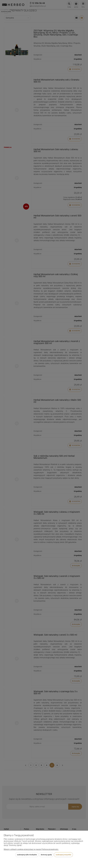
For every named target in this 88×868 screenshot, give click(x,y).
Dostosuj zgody (46, 855)
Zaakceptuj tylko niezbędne (27, 855)
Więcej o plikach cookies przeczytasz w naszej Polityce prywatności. (31, 849)
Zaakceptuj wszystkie (63, 855)
